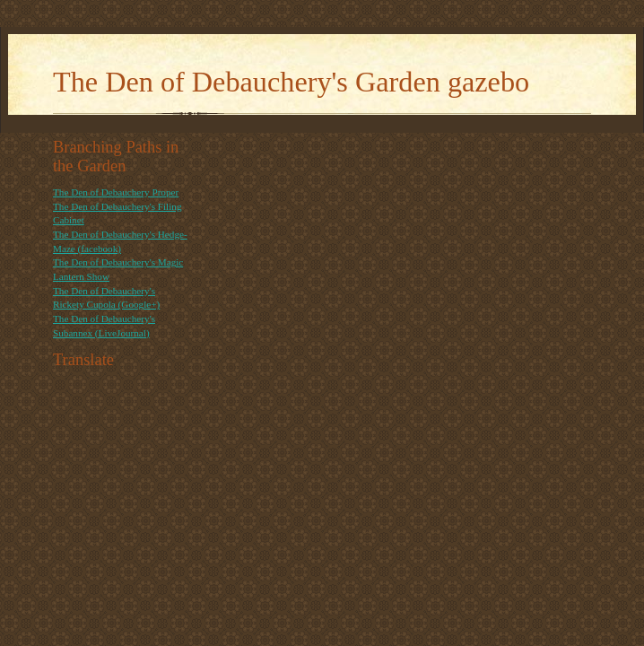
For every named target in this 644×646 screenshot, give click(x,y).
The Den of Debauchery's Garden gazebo (291, 82)
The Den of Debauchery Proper (116, 192)
